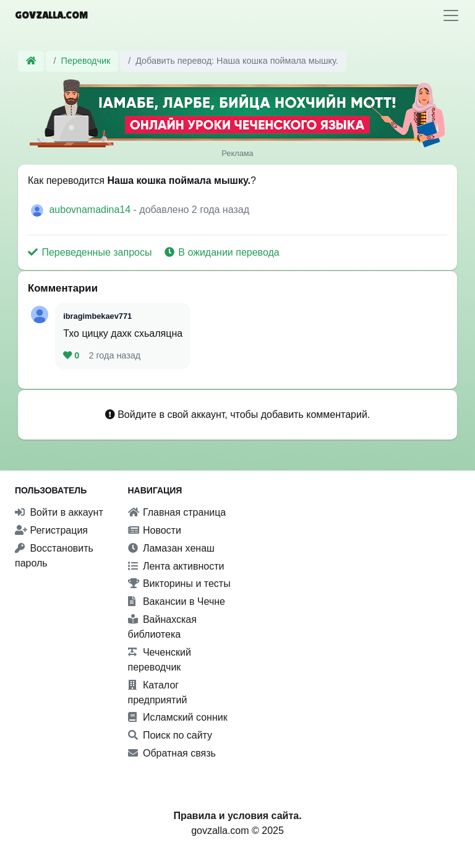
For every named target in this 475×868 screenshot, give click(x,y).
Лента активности (176, 566)
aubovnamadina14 (91, 210)
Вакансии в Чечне (177, 601)
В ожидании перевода (222, 252)
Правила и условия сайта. (237, 816)
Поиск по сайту (170, 735)
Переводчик (86, 61)
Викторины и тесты (179, 584)
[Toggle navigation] (451, 15)
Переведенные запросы (91, 252)
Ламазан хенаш (171, 548)
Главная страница (177, 512)
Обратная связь (172, 753)
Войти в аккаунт (59, 512)
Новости (155, 530)
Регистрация (51, 530)
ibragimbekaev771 (97, 316)
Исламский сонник (178, 717)
